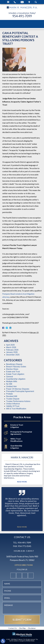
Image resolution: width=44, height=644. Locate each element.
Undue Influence (13, 404)
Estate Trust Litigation (15, 374)
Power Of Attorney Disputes (18, 389)
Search (36, 2)
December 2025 (13, 355)
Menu (8, 2)
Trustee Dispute (13, 399)
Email (22, 2)
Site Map (22, 628)
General (10, 377)
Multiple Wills (12, 381)
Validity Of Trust (13, 406)
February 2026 (12, 350)
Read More (22, 482)
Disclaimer (32, 628)
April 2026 (10, 345)
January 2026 (12, 352)
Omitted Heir (11, 386)
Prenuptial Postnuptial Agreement (20, 391)
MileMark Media (30, 641)
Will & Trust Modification (16, 409)
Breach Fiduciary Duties (16, 367)
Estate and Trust (13, 372)
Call (15, 2)
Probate (10, 394)
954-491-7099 (22, 16)
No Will (9, 384)
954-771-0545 (25, 546)
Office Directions (24, 565)
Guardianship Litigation (16, 379)
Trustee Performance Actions (18, 401)
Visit (29, 2)
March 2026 (11, 347)
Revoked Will (12, 396)
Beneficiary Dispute (14, 364)
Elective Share (12, 369)
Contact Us (13, 628)
